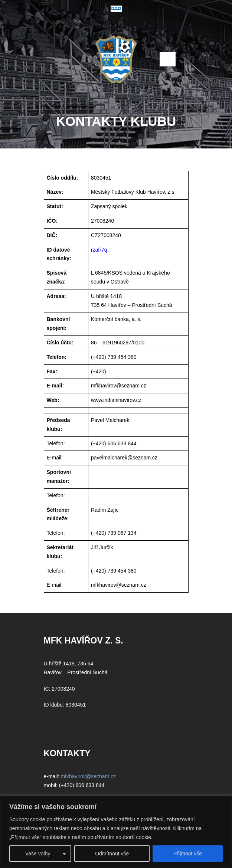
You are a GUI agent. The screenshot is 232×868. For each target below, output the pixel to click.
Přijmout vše (188, 854)
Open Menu (168, 59)
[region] (116, 832)
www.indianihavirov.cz (117, 400)
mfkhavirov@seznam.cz (119, 386)
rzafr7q (99, 250)
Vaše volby (38, 854)
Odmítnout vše (112, 854)
